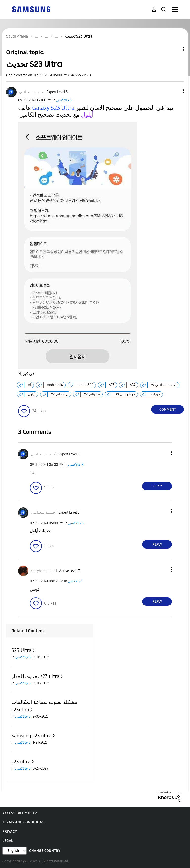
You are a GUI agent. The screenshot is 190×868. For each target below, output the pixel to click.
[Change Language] (15, 851)
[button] (175, 91)
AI (30, 385)
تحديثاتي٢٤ (92, 394)
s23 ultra (21, 762)
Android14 (55, 385)
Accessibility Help (20, 813)
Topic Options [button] (175, 49)
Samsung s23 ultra (31, 736)
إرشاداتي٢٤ (60, 394)
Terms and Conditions (24, 822)
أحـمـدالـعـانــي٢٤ (164, 385)
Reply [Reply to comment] (157, 486)
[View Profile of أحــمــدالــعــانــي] (32, 92)
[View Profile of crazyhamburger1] (44, 571)
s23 (112, 385)
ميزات (155, 394)
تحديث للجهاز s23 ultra (35, 676)
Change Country (45, 851)
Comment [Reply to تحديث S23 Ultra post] (168, 409)
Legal (8, 841)
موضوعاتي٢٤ (125, 394)
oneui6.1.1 (86, 385)
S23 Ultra (21, 650)
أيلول (32, 394)
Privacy (10, 831)
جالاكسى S (64, 100)
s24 (133, 385)
